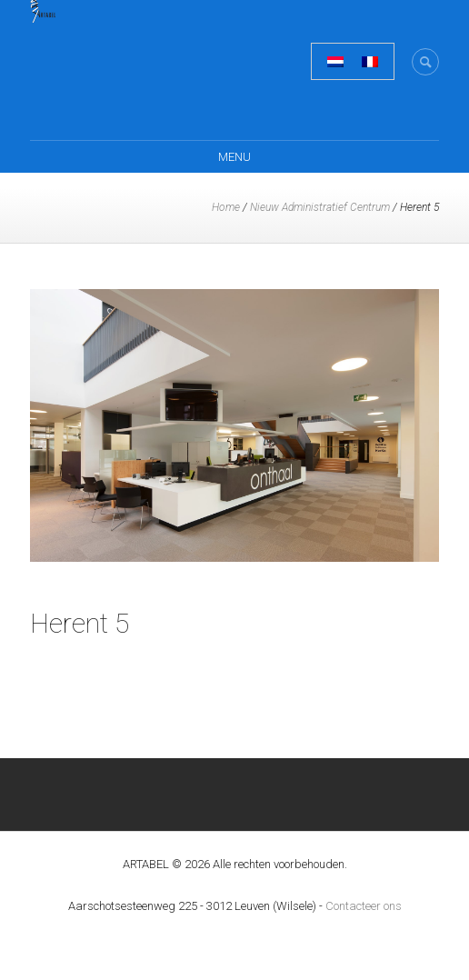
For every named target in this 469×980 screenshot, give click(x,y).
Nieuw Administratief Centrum (320, 207)
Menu (234, 157)
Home (226, 207)
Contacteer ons (364, 906)
